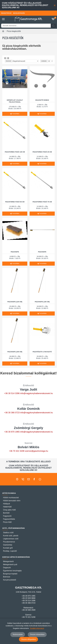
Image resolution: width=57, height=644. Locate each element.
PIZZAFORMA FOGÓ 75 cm (42, 202)
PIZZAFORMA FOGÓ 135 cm (15, 152)
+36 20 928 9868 (28, 598)
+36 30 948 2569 (28, 610)
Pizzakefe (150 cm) (15, 352)
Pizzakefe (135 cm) (42, 302)
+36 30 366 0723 (12, 413)
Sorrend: (9, 61)
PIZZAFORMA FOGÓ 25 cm (42, 152)
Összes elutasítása (37, 634)
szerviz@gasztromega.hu (36, 451)
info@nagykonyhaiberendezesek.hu (37, 393)
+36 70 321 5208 (17, 451)
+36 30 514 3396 (12, 393)
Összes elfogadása (29, 639)
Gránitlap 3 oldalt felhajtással (15, 101)
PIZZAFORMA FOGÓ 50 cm (15, 202)
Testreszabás (18, 634)
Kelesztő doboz (42, 100)
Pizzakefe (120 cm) (15, 302)
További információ (37, 628)
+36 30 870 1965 (12, 432)
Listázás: (44, 61)
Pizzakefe (15, 252)
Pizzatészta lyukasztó (42, 352)
